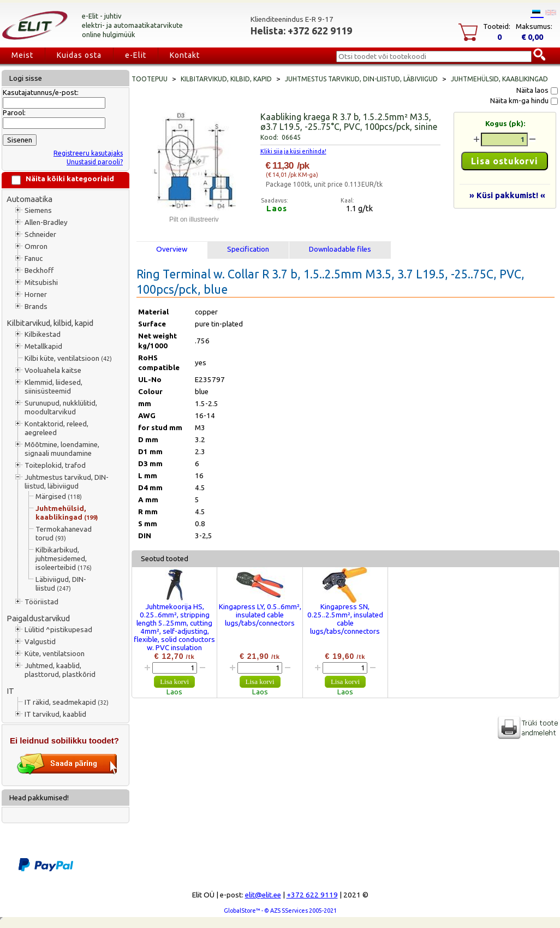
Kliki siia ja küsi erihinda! (293, 151)
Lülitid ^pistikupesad (58, 630)
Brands (36, 307)
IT (10, 691)
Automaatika (29, 199)
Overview (172, 249)
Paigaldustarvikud (38, 618)
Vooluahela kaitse (53, 370)
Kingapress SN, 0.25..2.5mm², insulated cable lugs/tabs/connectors (345, 619)
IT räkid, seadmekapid (67, 702)
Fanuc (34, 258)
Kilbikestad (43, 334)
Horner (36, 295)
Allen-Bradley (46, 222)
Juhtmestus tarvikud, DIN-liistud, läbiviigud (67, 482)
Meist (22, 55)
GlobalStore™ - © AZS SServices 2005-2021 (280, 911)
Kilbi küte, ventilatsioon (68, 358)
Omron (36, 246)
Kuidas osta (79, 55)
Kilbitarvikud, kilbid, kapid (50, 323)
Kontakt (185, 55)
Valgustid (40, 642)
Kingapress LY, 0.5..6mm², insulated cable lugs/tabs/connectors (260, 615)
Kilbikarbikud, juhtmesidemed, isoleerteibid (64, 559)
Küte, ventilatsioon (55, 654)
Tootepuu (150, 79)
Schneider (40, 234)
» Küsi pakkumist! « (507, 195)
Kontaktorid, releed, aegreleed (56, 428)
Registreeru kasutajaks (88, 153)
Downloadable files (340, 249)
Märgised (59, 496)
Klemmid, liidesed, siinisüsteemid (53, 387)
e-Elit (136, 55)
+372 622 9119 (312, 895)
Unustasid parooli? (95, 162)
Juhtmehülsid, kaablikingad (67, 513)
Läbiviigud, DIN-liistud (61, 584)
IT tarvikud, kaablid (55, 714)
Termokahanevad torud (64, 534)
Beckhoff (39, 270)
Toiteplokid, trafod (55, 465)
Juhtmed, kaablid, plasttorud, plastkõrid (60, 670)
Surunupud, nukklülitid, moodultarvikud (61, 408)
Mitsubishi (41, 282)
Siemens (38, 210)
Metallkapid (43, 346)
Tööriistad (41, 602)
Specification (248, 249)
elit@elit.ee (263, 895)
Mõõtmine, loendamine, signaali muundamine (62, 449)
